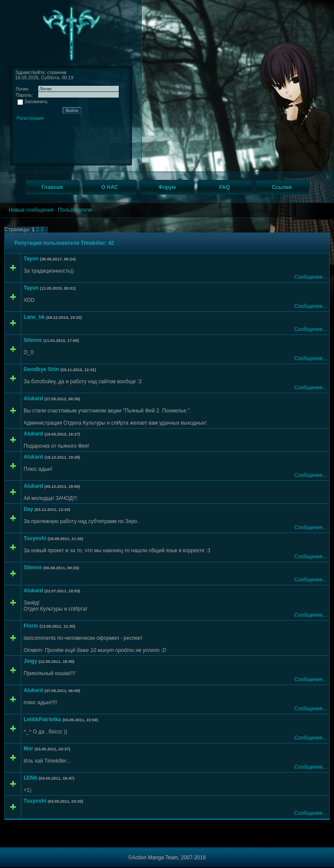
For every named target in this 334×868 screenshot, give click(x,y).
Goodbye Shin (41, 369)
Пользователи (75, 210)
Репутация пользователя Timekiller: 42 (64, 243)
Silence (33, 340)
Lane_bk (34, 317)
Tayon (31, 259)
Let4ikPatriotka (42, 719)
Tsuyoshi (35, 538)
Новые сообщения (31, 210)
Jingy (30, 661)
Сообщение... (311, 277)
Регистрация (30, 118)
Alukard (33, 399)
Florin (31, 626)
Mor (28, 749)
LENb (30, 778)
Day (28, 509)
